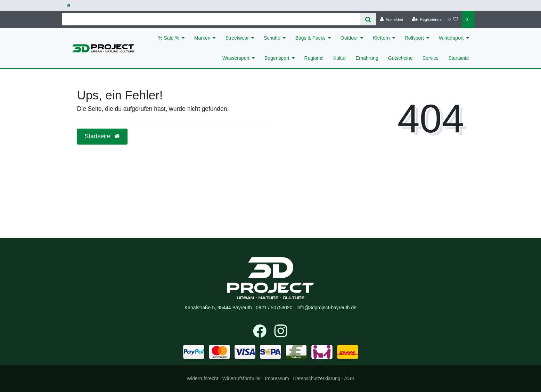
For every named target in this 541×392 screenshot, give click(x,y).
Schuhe (272, 38)
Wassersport (236, 58)
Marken (202, 38)
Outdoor (349, 38)
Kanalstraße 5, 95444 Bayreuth (218, 308)
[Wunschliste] (453, 19)
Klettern (381, 38)
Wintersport (451, 38)
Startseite (458, 58)
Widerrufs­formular (242, 378)
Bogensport (277, 58)
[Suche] (368, 19)
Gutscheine (400, 58)
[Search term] (211, 19)
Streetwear (237, 38)
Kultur (340, 58)
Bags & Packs (310, 38)
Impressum (277, 378)
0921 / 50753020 (274, 308)
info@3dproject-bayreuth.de (326, 308)
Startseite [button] (103, 136)
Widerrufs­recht (202, 378)
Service (431, 58)
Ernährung (367, 58)
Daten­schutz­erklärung (317, 378)
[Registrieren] (426, 19)
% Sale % (169, 38)
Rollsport (414, 38)
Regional (314, 58)
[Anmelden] (391, 19)
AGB (350, 378)
